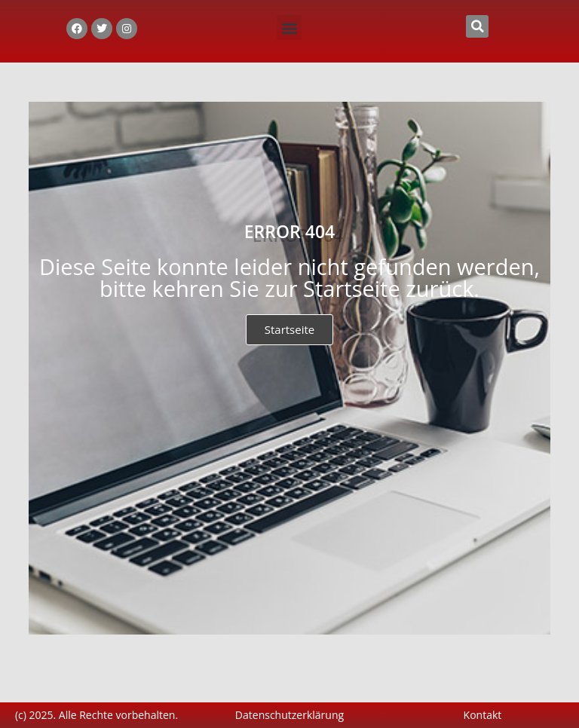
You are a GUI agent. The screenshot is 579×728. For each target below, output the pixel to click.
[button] (289, 28)
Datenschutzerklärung (289, 715)
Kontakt (483, 715)
